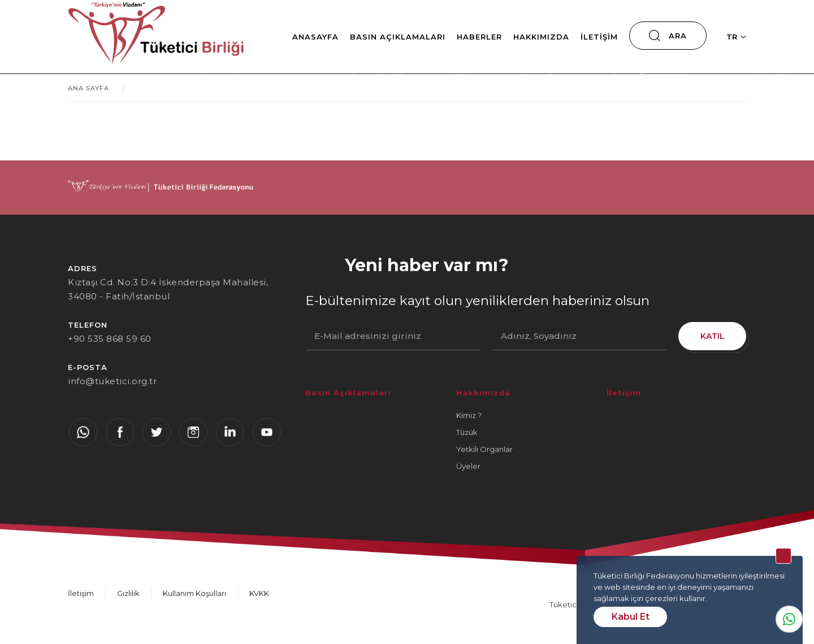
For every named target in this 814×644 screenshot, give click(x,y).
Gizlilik (128, 593)
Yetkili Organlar (484, 449)
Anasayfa (315, 37)
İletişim (599, 37)
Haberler (479, 37)
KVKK (259, 593)
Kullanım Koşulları (194, 593)
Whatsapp (789, 619)
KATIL (713, 336)
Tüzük (467, 432)
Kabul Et (631, 617)
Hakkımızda (541, 37)
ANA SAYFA (88, 88)
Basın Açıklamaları (398, 37)
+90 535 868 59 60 (110, 339)
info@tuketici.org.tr (112, 381)
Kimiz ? (469, 415)
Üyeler (468, 466)
